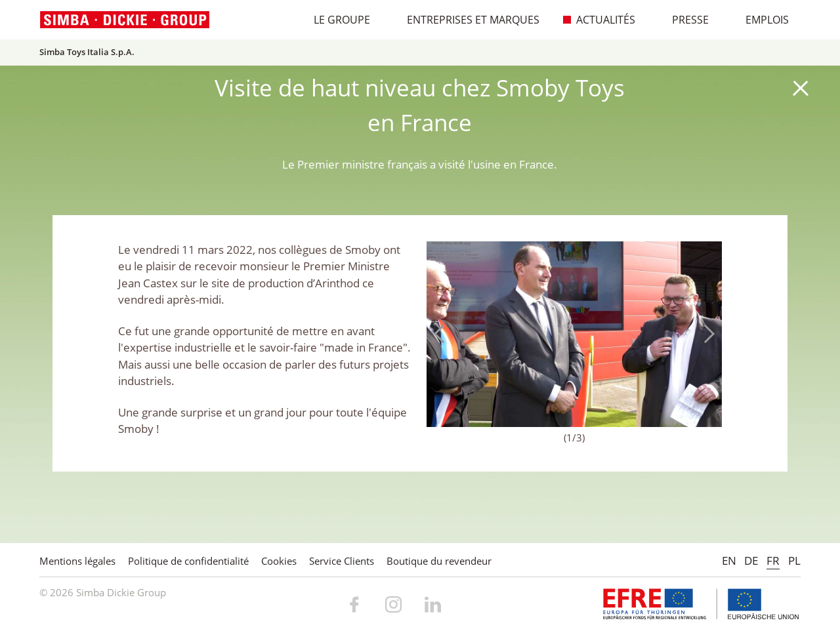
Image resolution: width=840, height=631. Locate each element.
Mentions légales (77, 561)
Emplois (760, 20)
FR (773, 560)
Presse (683, 20)
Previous (443, 334)
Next (705, 334)
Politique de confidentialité (188, 561)
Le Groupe (335, 20)
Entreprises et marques (466, 20)
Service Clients (342, 561)
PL (794, 560)
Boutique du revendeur (439, 561)
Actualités (599, 20)
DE (751, 560)
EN (729, 560)
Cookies (279, 561)
